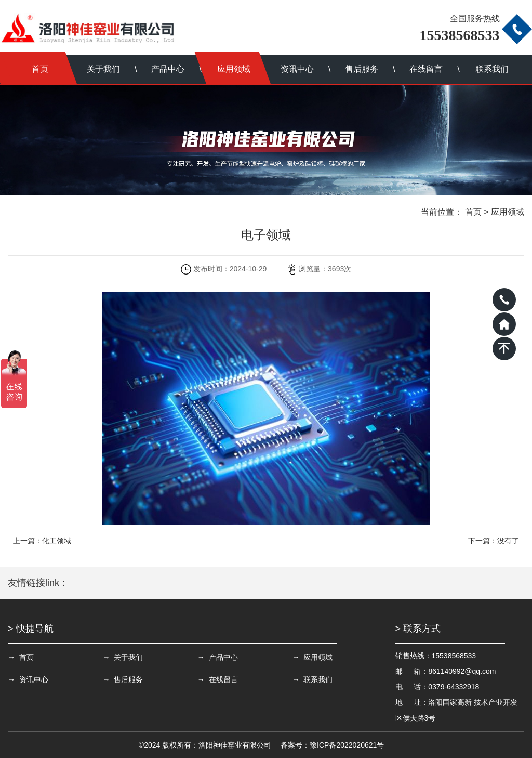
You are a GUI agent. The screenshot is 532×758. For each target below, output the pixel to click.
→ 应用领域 (301, 657)
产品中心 (168, 69)
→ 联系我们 (301, 679)
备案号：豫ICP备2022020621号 (332, 745)
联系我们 (492, 69)
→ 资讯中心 (28, 679)
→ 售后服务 (119, 679)
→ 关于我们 (119, 657)
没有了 (508, 541)
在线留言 (426, 69)
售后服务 (362, 69)
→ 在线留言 (210, 679)
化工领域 (57, 541)
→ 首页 (21, 657)
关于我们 (103, 69)
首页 (40, 69)
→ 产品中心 (210, 657)
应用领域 (234, 69)
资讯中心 (297, 69)
